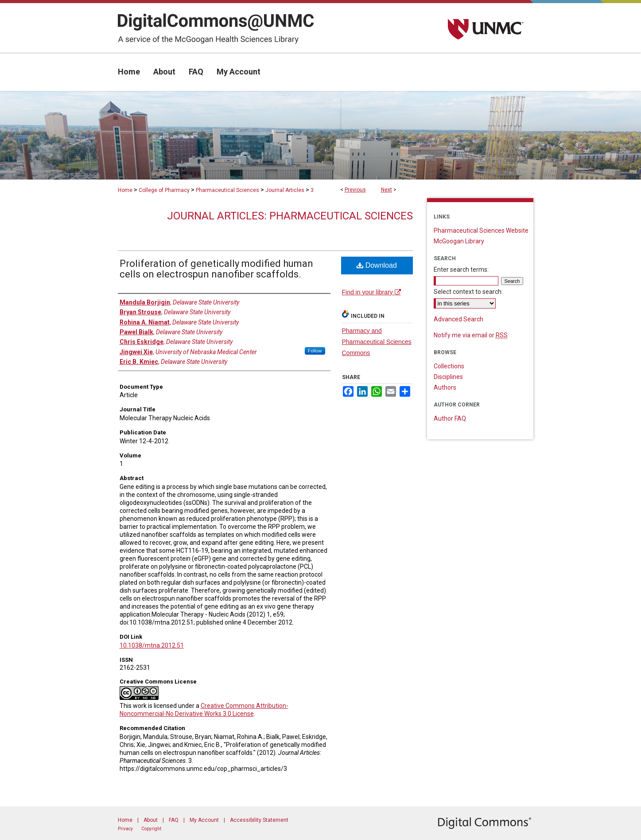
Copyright (151, 829)
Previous (355, 190)
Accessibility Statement (259, 820)
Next (387, 190)
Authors (445, 387)
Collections (449, 366)
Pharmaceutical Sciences (227, 190)
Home (125, 190)
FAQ (174, 820)
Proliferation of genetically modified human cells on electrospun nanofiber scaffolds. (216, 269)
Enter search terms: (461, 270)
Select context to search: (468, 292)
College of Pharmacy (164, 190)
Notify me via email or (471, 335)
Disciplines (448, 377)
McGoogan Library (459, 241)
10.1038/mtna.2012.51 (152, 645)
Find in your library (371, 292)
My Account (204, 820)
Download (377, 265)
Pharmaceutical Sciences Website (481, 231)
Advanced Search (458, 319)
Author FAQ (450, 418)
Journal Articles (285, 190)
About (151, 820)
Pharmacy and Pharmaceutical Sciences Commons (377, 342)
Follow (315, 351)
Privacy (125, 829)
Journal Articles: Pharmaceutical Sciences (290, 216)
